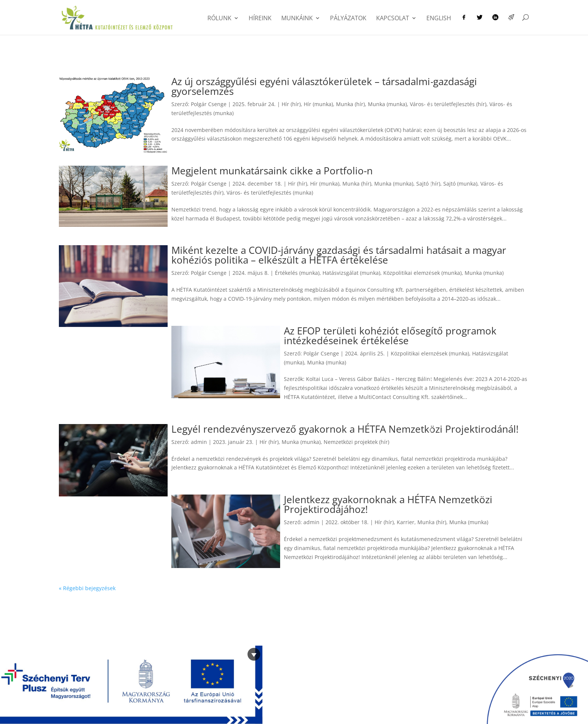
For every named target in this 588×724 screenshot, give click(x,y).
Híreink (260, 19)
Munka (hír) (350, 104)
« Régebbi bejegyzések (87, 588)
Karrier (406, 522)
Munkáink (297, 19)
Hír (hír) (291, 104)
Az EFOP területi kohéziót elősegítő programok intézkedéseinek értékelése (390, 336)
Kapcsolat (393, 19)
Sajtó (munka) (460, 184)
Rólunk (219, 19)
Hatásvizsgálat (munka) (351, 273)
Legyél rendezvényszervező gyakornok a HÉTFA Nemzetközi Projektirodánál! (345, 429)
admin (199, 442)
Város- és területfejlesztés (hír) (448, 104)
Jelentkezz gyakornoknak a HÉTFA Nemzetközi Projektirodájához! (388, 504)
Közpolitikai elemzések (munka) (422, 273)
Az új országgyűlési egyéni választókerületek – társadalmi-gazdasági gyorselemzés (324, 86)
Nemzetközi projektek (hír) (356, 442)
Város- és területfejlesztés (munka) (270, 193)
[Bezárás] (254, 654)
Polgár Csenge (209, 104)
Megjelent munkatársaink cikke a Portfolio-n (272, 171)
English (439, 19)
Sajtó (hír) (428, 184)
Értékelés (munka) (297, 273)
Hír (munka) (318, 104)
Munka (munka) (387, 104)
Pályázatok (348, 19)
